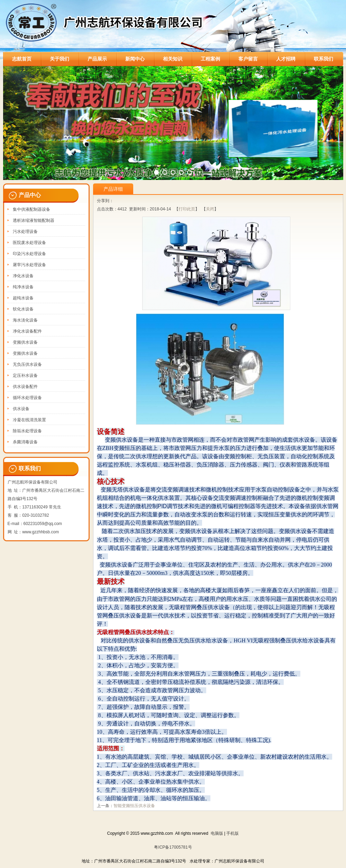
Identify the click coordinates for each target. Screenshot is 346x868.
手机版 (233, 833)
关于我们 (60, 59)
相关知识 (173, 59)
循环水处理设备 (27, 398)
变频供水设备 (25, 342)
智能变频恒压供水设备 (134, 806)
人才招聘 (286, 59)
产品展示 (97, 59)
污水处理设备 (25, 232)
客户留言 (248, 59)
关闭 (210, 209)
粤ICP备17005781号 (173, 847)
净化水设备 (23, 276)
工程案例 (210, 59)
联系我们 (324, 59)
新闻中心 (135, 59)
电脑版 (217, 833)
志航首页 (22, 59)
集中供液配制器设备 (31, 209)
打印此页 (187, 209)
